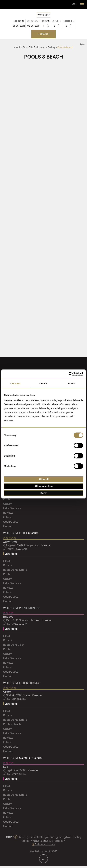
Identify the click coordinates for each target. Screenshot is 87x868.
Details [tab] (43, 383)
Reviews (8, 515)
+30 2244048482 (17, 626)
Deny (44, 493)
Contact (8, 528)
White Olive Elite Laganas (21, 535)
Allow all (44, 479)
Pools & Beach (12, 726)
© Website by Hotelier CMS (43, 853)
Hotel (7, 563)
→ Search (43, 35)
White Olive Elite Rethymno (31, 48)
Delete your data (44, 846)
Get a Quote (11, 524)
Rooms (8, 567)
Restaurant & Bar (14, 647)
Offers (7, 519)
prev (83, 45)
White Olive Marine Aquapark (23, 760)
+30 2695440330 (17, 551)
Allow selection (43, 486)
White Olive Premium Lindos (22, 610)
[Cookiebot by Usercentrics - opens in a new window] (69, 374)
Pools (7, 501)
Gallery (51, 48)
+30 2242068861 (17, 776)
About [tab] (72, 383)
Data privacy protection (51, 842)
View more (11, 556)
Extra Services (12, 510)
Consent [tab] (15, 383)
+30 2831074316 (16, 701)
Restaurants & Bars (15, 572)
